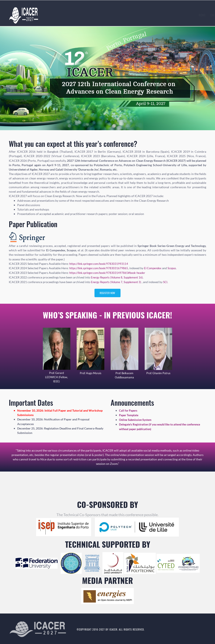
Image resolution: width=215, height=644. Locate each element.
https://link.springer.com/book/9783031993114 (100, 264)
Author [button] (156, 15)
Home (47, 15)
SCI (169, 281)
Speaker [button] (76, 15)
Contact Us (193, 15)
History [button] (174, 15)
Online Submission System (136, 419)
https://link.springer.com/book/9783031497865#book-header (110, 272)
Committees (95, 15)
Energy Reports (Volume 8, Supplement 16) (119, 277)
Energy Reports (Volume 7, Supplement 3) (118, 281)
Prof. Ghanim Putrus (158, 373)
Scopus (177, 268)
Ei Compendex (157, 268)
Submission (115, 15)
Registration (136, 15)
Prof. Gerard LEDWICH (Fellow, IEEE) (57, 377)
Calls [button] (60, 15)
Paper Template (129, 415)
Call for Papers (129, 410)
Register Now (107, 293)
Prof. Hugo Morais (90, 373)
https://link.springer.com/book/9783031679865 (100, 268)
